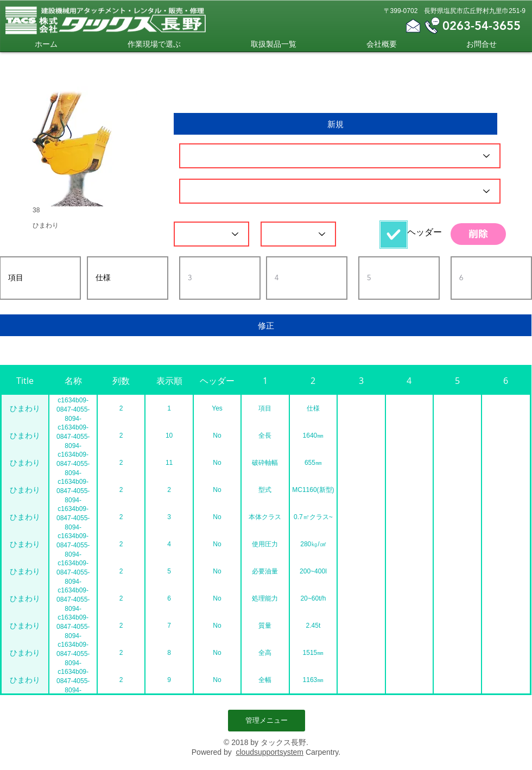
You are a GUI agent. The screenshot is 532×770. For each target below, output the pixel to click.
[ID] (340, 156)
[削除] (478, 234)
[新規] (335, 124)
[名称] (340, 191)
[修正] (266, 325)
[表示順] (298, 234)
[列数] (211, 234)
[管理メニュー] (267, 721)
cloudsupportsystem (270, 752)
